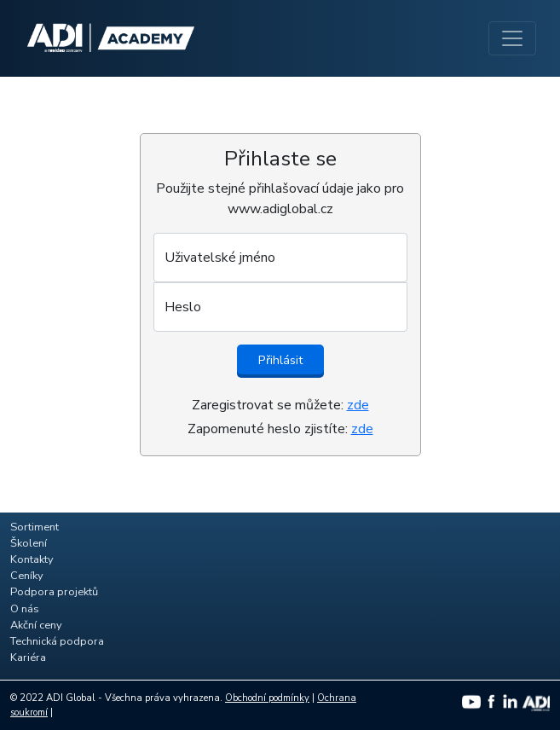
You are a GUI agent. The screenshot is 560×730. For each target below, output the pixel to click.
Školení (29, 543)
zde (358, 405)
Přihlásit (280, 360)
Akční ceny (36, 625)
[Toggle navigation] (512, 38)
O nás (25, 609)
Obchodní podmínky (267, 698)
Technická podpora (57, 641)
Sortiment (35, 527)
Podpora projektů (54, 592)
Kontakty (32, 559)
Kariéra (28, 658)
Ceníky (27, 576)
